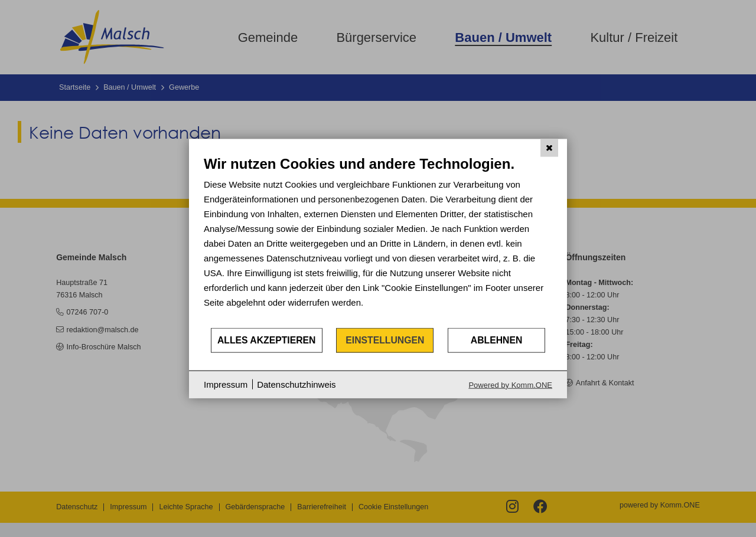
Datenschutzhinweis (296, 384)
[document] (378, 241)
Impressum (226, 384)
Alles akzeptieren (267, 340)
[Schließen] (549, 148)
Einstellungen (385, 340)
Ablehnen (497, 340)
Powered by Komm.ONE (510, 384)
